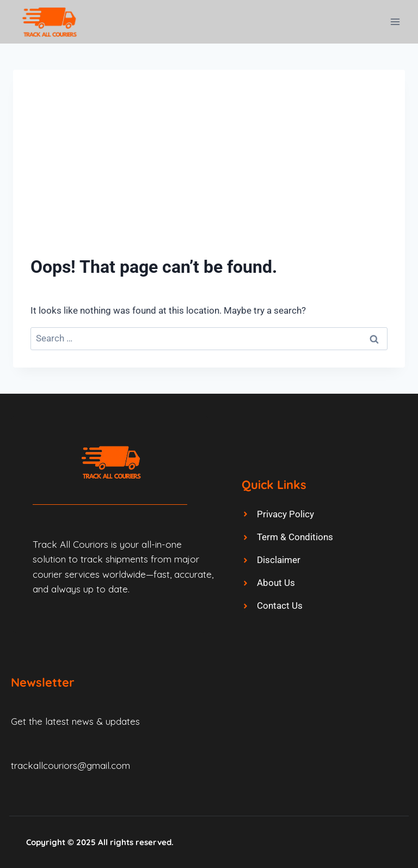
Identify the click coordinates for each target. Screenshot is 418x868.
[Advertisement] (209, 169)
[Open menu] (395, 22)
